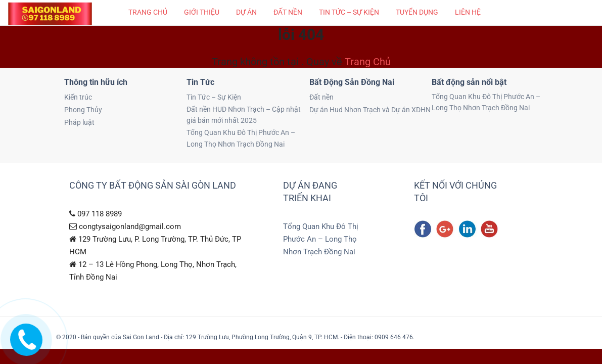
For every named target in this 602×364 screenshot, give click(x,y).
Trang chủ (148, 12)
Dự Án (246, 12)
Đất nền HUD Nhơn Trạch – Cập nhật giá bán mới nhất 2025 (244, 115)
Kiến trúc (78, 97)
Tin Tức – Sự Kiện (349, 12)
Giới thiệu (202, 12)
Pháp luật (79, 122)
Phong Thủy (83, 110)
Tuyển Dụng (417, 12)
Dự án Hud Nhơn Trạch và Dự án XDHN (370, 110)
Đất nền (288, 12)
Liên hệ (468, 12)
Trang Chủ (368, 62)
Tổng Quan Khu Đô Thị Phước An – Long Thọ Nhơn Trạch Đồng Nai (241, 138)
